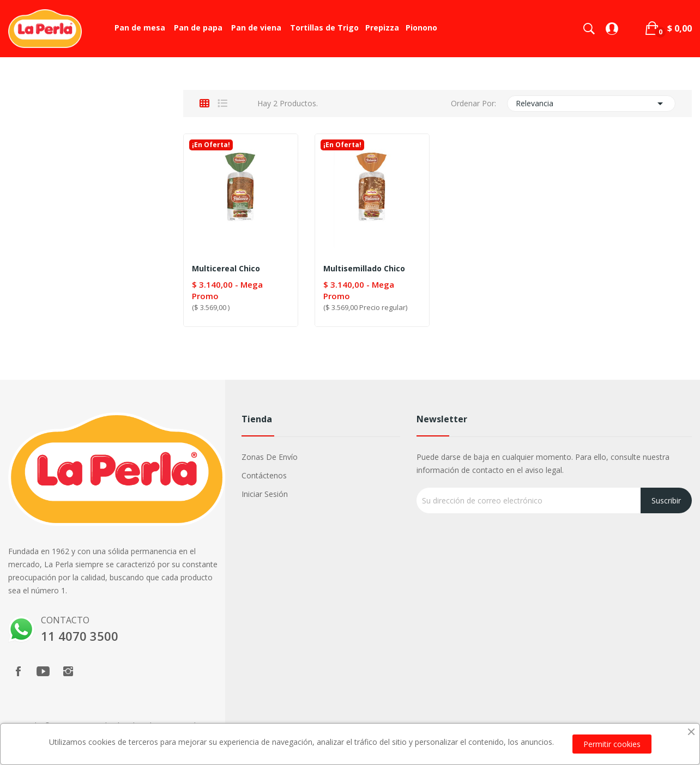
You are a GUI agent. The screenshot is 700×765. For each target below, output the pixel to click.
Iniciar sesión (265, 494)
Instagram (68, 671)
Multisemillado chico (364, 269)
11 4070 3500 (80, 636)
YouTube (43, 671)
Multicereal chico (226, 269)
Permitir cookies (612, 744)
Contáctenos (264, 475)
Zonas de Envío (270, 457)
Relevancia (591, 104)
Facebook (18, 671)
